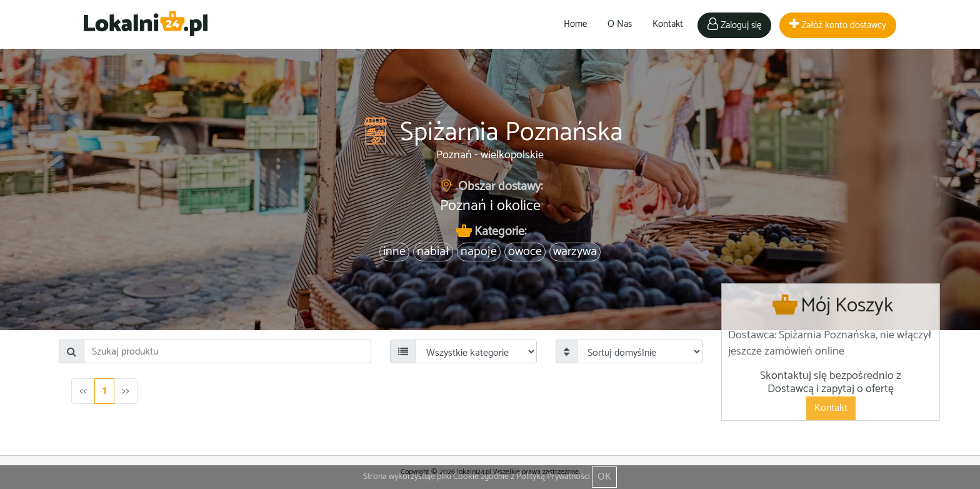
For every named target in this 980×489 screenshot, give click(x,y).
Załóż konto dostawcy (838, 25)
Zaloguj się (734, 25)
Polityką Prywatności (553, 477)
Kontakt (668, 24)
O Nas (620, 24)
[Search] (227, 351)
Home (575, 24)
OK (604, 477)
